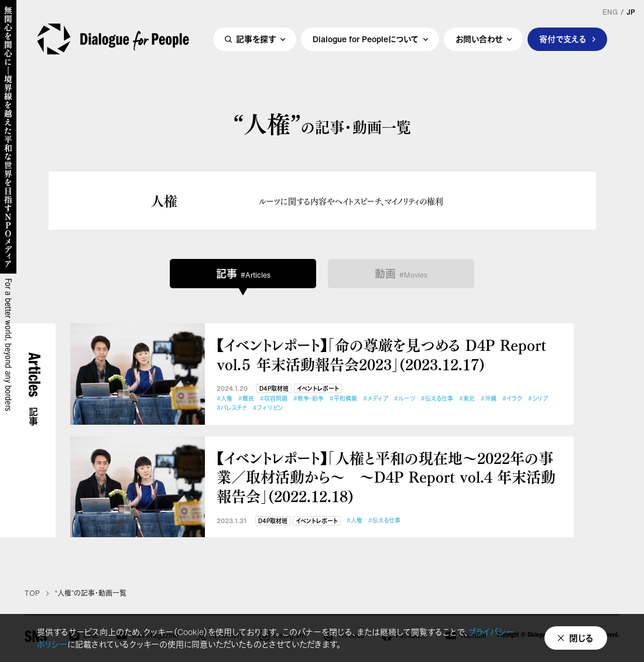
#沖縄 (489, 399)
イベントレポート (318, 389)
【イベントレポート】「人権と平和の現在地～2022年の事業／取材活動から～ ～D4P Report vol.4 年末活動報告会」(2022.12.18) (386, 477)
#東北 (467, 399)
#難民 (246, 399)
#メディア (376, 399)
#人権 (225, 399)
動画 (401, 274)
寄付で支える (563, 39)
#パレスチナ (232, 408)
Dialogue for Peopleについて (366, 39)
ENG (610, 12)
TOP (32, 593)
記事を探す (256, 39)
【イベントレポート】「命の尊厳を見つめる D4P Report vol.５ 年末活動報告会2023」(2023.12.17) (381, 354)
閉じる (581, 638)
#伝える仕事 (437, 399)
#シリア (538, 399)
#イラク (512, 399)
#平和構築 (343, 399)
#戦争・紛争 (309, 399)
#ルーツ (405, 399)
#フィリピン (268, 408)
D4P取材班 (274, 389)
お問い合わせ (479, 39)
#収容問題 (274, 399)
